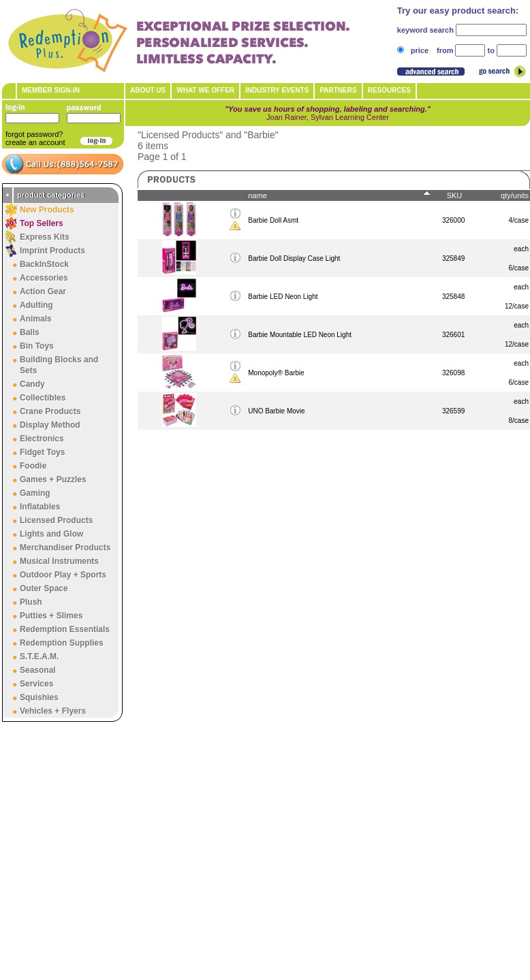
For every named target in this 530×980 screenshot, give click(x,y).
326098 (453, 373)
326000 (453, 220)
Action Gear (43, 291)
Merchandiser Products (65, 548)
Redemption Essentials (65, 629)
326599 (453, 411)
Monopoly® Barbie (276, 373)
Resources (389, 90)
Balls (30, 332)
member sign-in (51, 90)
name (258, 195)
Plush (31, 602)
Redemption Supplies (62, 643)
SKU (455, 195)
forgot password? (34, 134)
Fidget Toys (42, 452)
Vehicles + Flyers (53, 711)
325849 (453, 258)
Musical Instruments (59, 561)
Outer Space (44, 588)
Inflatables (40, 507)
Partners (338, 90)
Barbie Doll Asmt (273, 220)
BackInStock (44, 264)
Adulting (36, 305)
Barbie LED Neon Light (283, 297)
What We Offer (205, 90)
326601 (453, 335)
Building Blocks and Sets (59, 365)
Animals (36, 319)
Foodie (33, 466)
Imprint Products (52, 251)
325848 (453, 297)
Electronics (42, 439)
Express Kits (45, 237)
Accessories (44, 278)
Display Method (50, 425)
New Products (47, 210)
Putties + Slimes (51, 616)
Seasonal (38, 670)
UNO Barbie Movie (276, 411)
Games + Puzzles (53, 479)
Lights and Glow (51, 534)
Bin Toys (37, 346)
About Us (148, 90)
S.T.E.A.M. (39, 657)
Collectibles (43, 398)
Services (36, 684)
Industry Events (277, 90)
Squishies (39, 697)
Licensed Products (56, 520)
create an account (35, 142)
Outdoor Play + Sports (63, 575)
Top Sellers (42, 223)
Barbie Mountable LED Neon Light (300, 335)
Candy (32, 384)
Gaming (35, 493)
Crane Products (50, 411)
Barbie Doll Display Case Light (294, 258)
